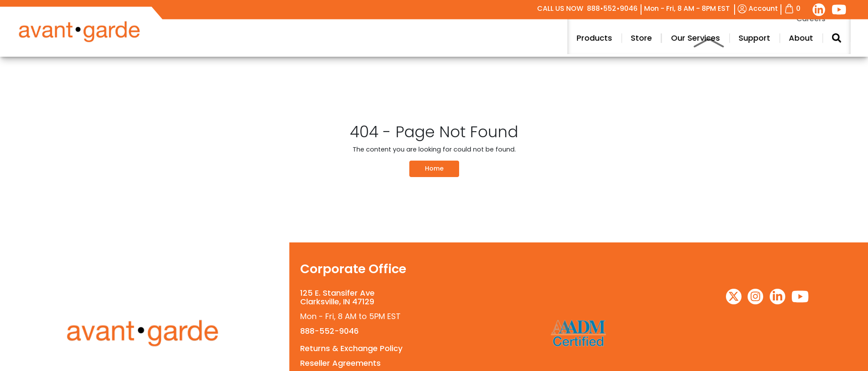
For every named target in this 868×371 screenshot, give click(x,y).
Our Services (758, 38)
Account (758, 8)
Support (817, 38)
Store (704, 38)
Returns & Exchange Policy (351, 348)
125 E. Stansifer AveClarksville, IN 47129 (337, 297)
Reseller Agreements (340, 363)
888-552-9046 (329, 331)
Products (657, 38)
